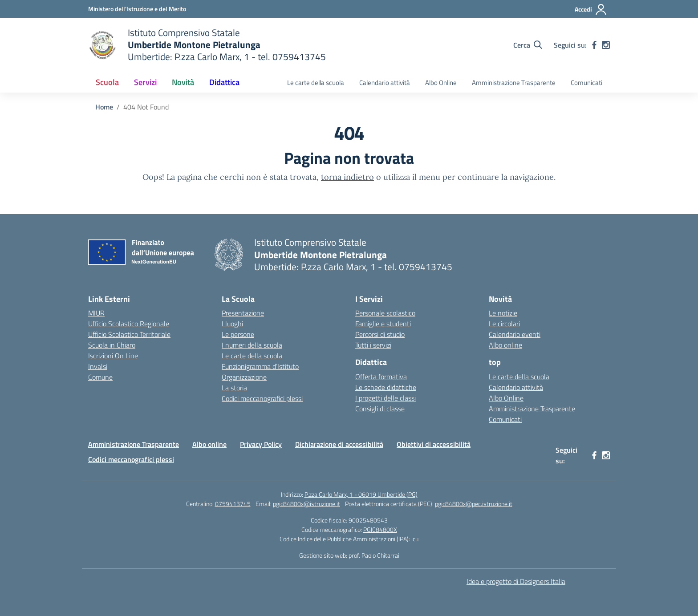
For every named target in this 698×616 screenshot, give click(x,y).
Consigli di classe (380, 409)
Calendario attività (385, 83)
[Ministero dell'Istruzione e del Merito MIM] (137, 9)
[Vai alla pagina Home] (104, 107)
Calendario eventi (515, 334)
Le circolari (504, 324)
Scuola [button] (107, 82)
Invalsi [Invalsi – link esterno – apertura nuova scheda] (98, 366)
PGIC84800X (380, 529)
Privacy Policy (261, 444)
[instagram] (606, 45)
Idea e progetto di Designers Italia (516, 581)
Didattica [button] (224, 82)
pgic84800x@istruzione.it (306, 504)
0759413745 (233, 504)
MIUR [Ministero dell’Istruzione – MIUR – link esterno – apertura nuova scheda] (96, 313)
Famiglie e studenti (383, 324)
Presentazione (243, 313)
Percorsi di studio (380, 334)
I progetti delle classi (386, 398)
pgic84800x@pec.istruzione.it (474, 504)
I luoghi (232, 324)
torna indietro (347, 177)
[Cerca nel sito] (528, 45)
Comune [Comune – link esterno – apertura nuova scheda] (100, 377)
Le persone (238, 334)
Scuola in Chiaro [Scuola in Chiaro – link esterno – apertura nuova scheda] (112, 345)
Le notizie (503, 313)
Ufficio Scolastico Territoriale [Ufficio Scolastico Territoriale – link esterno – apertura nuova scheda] (129, 334)
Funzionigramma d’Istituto (260, 366)
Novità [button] (183, 82)
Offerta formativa (381, 377)
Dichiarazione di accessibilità (339, 444)
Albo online (505, 345)
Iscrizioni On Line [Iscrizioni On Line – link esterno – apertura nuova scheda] (113, 356)
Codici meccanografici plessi (262, 398)
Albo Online (441, 83)
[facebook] (594, 45)
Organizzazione (244, 377)
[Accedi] (591, 9)
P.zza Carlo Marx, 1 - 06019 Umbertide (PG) (361, 494)
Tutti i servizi (373, 345)
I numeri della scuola (252, 345)
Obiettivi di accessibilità (434, 444)
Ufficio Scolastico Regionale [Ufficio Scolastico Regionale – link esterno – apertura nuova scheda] (129, 324)
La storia (234, 388)
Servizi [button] (145, 82)
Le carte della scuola (316, 83)
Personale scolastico (385, 313)
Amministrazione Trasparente (514, 83)
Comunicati (586, 83)
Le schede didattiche (386, 387)
